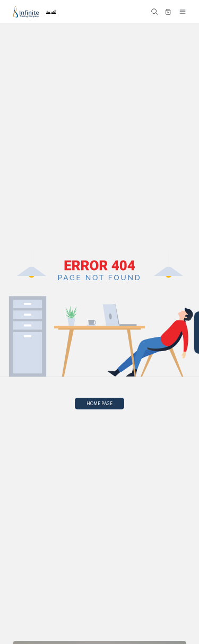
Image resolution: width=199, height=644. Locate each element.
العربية (51, 11)
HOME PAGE (99, 403)
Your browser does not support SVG (99, 324)
